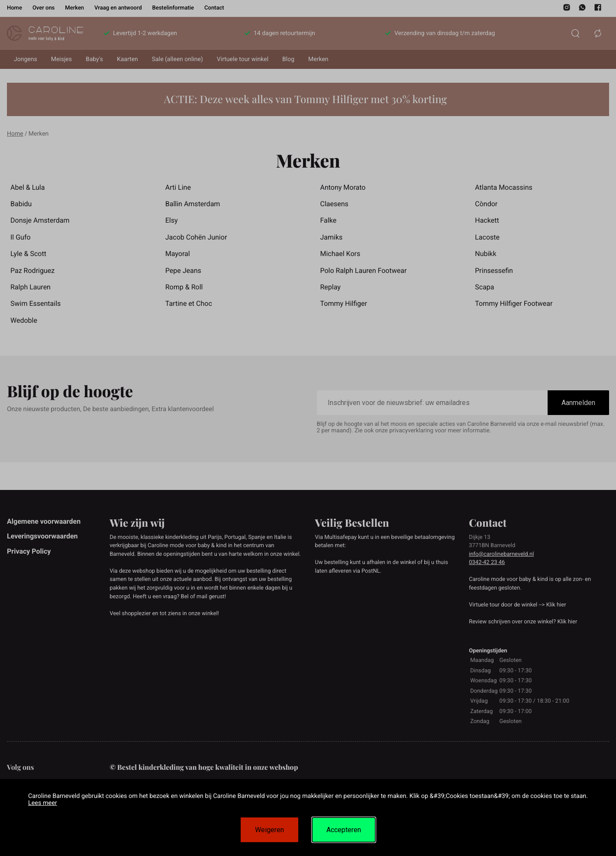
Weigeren (269, 830)
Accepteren (344, 830)
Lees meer (43, 803)
